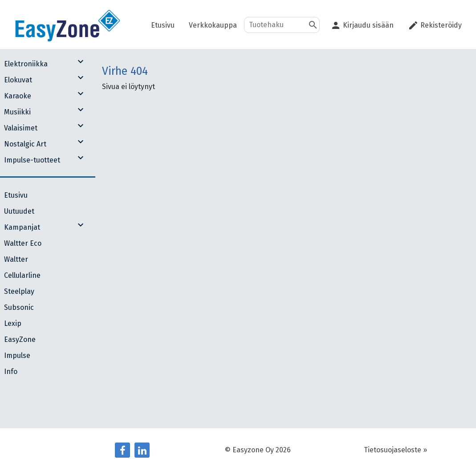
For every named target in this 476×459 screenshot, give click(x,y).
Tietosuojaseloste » (395, 450)
